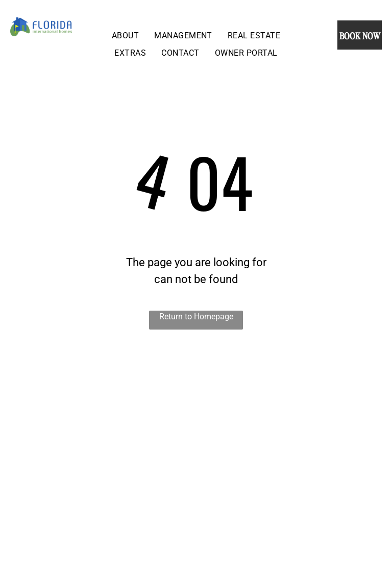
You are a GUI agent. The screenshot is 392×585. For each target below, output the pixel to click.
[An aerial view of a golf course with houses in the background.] (98, 446)
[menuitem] (125, 35)
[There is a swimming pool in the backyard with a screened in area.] (294, 446)
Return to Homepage (196, 317)
